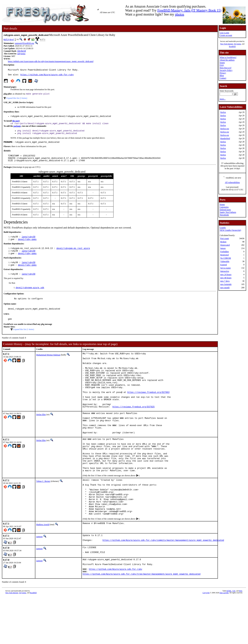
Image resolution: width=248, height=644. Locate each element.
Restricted (224, 255)
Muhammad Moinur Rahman (48, 365)
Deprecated (225, 245)
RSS (241, 638)
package (17, 129)
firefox (223, 112)
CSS (234, 638)
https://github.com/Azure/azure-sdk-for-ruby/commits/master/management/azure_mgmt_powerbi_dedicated (163, 584)
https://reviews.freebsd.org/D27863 (148, 411)
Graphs (223, 228)
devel (12, 39)
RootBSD (232, 46)
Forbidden (224, 252)
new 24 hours (226, 274)
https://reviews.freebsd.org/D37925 (134, 429)
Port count (225, 238)
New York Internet (227, 44)
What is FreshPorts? (228, 57)
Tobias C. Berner (43, 516)
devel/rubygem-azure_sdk (30, 296)
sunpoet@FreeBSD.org (24, 43)
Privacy (223, 73)
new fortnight (226, 284)
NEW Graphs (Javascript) (230, 230)
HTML (229, 638)
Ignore (223, 248)
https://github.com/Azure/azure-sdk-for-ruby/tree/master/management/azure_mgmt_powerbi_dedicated (51, 62)
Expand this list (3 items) (17, 100)
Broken (223, 242)
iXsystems (237, 44)
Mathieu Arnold (43, 567)
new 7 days (225, 281)
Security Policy (226, 70)
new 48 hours (226, 278)
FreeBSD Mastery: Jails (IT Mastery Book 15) (189, 10)
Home (222, 204)
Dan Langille (224, 640)
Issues (222, 63)
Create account (226, 35)
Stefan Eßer (41, 437)
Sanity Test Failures (228, 212)
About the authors (227, 60)
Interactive (225, 271)
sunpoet (39, 579)
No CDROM (226, 258)
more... (223, 99)
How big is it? (226, 68)
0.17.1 (6, 39)
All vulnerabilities (232, 182)
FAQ (222, 65)
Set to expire (226, 268)
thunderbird (225, 138)
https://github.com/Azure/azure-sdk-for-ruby (47, 76)
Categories (224, 207)
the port (16, 124)
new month (225, 288)
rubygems (21, 54)
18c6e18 (22, 51)
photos (180, 14)
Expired (224, 265)
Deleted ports (225, 210)
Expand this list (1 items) (24, 340)
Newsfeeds (224, 215)
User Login (224, 33)
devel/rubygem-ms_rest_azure (73, 255)
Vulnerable (225, 261)
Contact (223, 78)
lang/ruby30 (29, 243)
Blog (222, 76)
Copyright (206, 640)
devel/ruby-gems (27, 246)
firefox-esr (225, 129)
